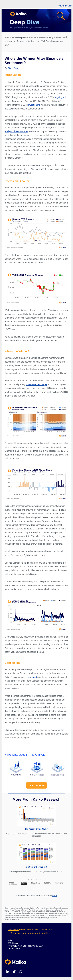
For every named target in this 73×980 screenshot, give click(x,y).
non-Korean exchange (36, 384)
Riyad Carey (14, 68)
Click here (13, 929)
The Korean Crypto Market (36, 829)
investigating (34, 105)
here (55, 896)
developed (32, 677)
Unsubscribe (14, 949)
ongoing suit (60, 97)
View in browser (65, 6)
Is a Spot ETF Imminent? (36, 867)
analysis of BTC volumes (16, 131)
